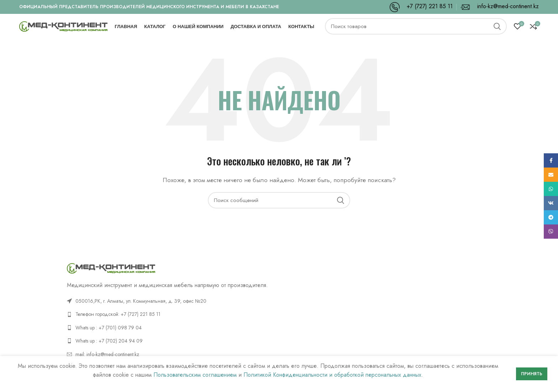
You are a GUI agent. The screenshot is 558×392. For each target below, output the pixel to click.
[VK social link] (551, 203)
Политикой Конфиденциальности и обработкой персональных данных (332, 375)
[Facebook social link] (551, 160)
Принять (532, 374)
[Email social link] (551, 175)
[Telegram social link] (551, 217)
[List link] (170, 324)
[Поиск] (416, 32)
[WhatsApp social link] (551, 189)
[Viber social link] (551, 232)
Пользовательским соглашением (195, 375)
